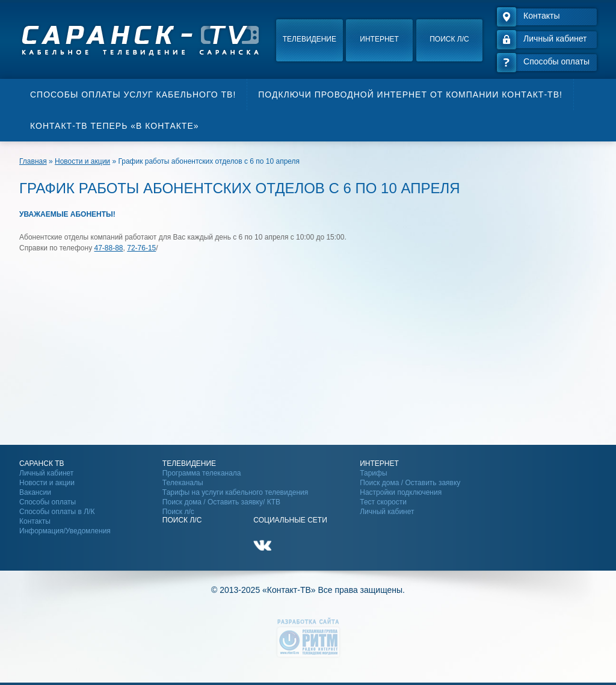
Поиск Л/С (182, 520)
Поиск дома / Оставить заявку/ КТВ (221, 502)
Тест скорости (383, 502)
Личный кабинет (46, 473)
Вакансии (35, 492)
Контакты (35, 521)
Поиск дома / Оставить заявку (410, 483)
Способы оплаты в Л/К (57, 512)
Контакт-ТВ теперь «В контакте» (115, 126)
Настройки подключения (401, 492)
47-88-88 (109, 248)
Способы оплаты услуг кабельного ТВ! (133, 95)
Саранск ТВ (42, 463)
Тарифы (373, 473)
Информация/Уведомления (65, 531)
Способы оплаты (48, 502)
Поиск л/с (449, 39)
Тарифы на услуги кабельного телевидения (235, 492)
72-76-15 (141, 248)
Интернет (379, 39)
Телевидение (310, 39)
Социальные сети (290, 520)
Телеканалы (183, 483)
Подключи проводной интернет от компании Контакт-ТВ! (410, 95)
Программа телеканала (202, 473)
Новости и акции (47, 483)
